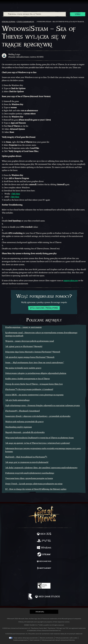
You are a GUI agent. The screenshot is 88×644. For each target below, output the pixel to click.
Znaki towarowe (35, 640)
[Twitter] (32, 576)
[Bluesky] (60, 576)
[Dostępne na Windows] (44, 548)
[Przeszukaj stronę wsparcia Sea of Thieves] (35, 14)
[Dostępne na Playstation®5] (44, 541)
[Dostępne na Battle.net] (44, 568)
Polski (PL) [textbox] (40, 612)
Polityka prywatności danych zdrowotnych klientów (58, 640)
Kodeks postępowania (21, 640)
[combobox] (34, 14)
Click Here (16, 194)
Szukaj (78, 14)
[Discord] (51, 576)
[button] (44, 612)
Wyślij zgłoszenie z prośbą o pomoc (44, 308)
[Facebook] (28, 576)
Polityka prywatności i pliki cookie (66, 638)
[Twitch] (37, 576)
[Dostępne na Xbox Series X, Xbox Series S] (44, 534)
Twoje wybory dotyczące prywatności (26, 638)
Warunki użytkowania (47, 638)
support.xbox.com (71, 281)
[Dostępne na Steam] (44, 555)
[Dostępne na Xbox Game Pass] (44, 562)
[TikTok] (55, 576)
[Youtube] (44, 576)
